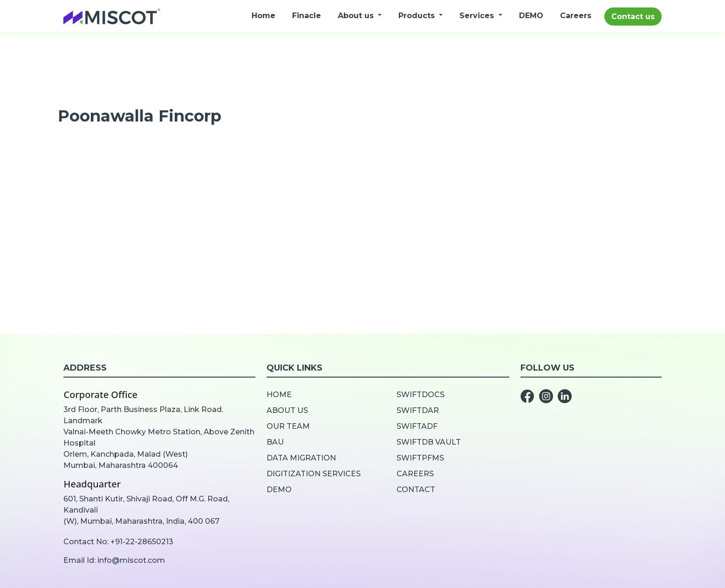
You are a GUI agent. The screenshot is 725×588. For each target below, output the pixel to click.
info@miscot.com (131, 560)
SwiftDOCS (421, 395)
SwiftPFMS (420, 458)
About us (287, 410)
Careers (576, 16)
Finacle (307, 16)
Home (263, 16)
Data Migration (301, 458)
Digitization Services (314, 474)
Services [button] (478, 16)
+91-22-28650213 (142, 542)
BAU (275, 442)
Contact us (633, 17)
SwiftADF (417, 426)
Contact (416, 490)
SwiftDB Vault (429, 442)
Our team (288, 426)
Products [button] (418, 16)
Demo (279, 490)
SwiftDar (418, 410)
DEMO (531, 16)
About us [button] (357, 16)
